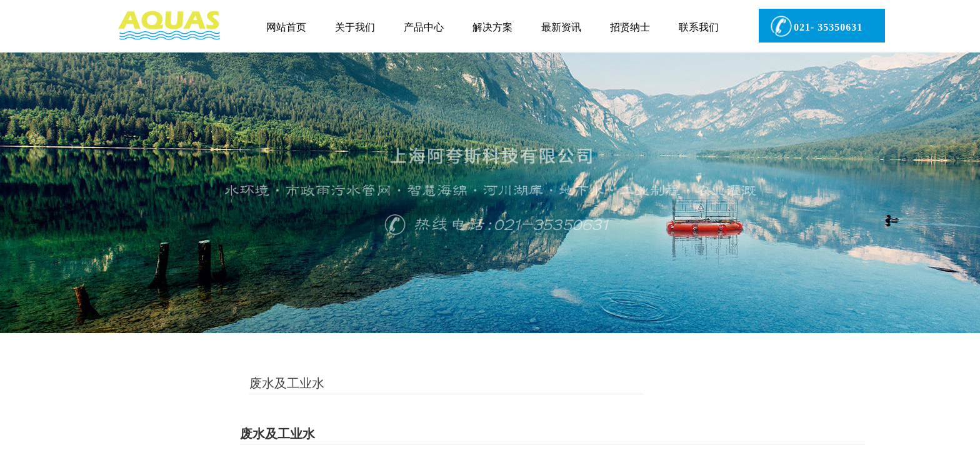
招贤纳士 (630, 27)
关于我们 (355, 27)
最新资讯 (561, 27)
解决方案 (492, 27)
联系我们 (699, 27)
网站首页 (286, 27)
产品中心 (424, 27)
